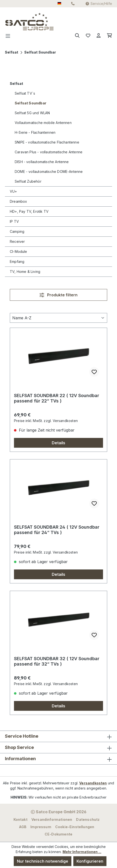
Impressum (41, 827)
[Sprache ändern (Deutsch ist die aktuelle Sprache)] (59, 4)
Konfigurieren (90, 861)
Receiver (17, 241)
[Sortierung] (58, 318)
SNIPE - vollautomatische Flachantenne (47, 142)
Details (58, 443)
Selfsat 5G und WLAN (32, 113)
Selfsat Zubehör (28, 181)
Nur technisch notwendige (43, 861)
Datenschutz (88, 819)
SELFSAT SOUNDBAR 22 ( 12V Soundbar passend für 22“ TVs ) (57, 398)
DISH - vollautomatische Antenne (42, 162)
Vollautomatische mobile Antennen (43, 123)
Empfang (17, 262)
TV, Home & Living (25, 272)
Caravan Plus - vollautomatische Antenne (49, 152)
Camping (17, 231)
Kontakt (20, 819)
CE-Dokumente (58, 834)
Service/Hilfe (99, 4)
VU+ (13, 191)
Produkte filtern (58, 295)
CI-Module (19, 251)
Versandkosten (93, 783)
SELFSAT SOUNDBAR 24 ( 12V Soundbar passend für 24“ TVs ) (57, 530)
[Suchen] (77, 36)
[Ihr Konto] (99, 36)
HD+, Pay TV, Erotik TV (29, 211)
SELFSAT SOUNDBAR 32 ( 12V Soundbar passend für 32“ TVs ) (57, 661)
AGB (23, 827)
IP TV (14, 221)
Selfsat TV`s (25, 93)
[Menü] (9, 36)
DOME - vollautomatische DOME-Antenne (49, 172)
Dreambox (18, 201)
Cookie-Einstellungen (75, 827)
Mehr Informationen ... (82, 852)
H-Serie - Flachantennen (35, 132)
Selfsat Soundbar (31, 103)
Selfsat (16, 83)
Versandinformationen (52, 819)
